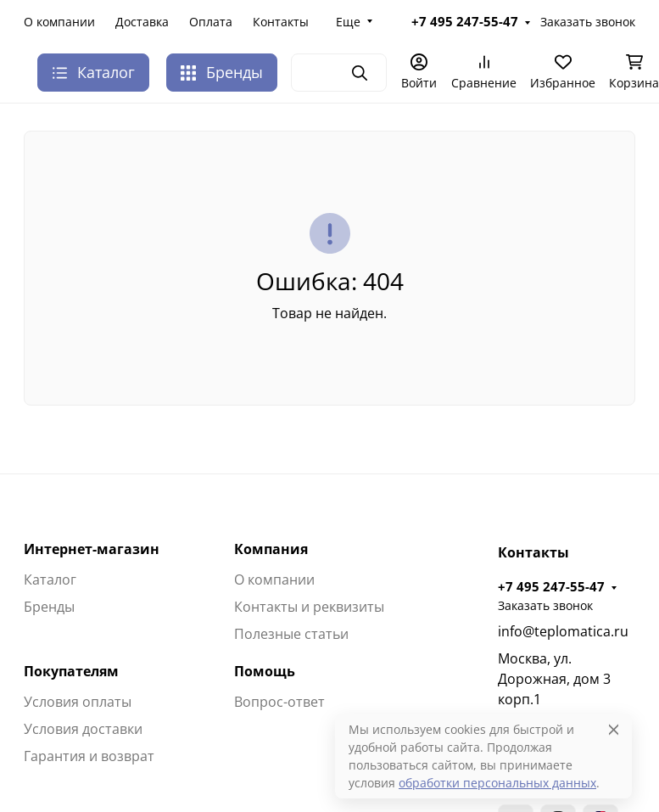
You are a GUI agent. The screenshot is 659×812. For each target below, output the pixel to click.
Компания (271, 549)
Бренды (222, 72)
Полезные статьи (291, 634)
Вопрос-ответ (279, 702)
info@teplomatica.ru (563, 631)
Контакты (281, 22)
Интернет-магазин (92, 549)
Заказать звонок (588, 22)
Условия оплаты (78, 702)
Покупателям (71, 671)
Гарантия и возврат (89, 756)
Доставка (142, 22)
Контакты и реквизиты (309, 607)
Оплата (211, 22)
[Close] (614, 729)
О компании (59, 22)
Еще (348, 22)
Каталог (50, 580)
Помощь (265, 671)
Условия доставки (83, 729)
